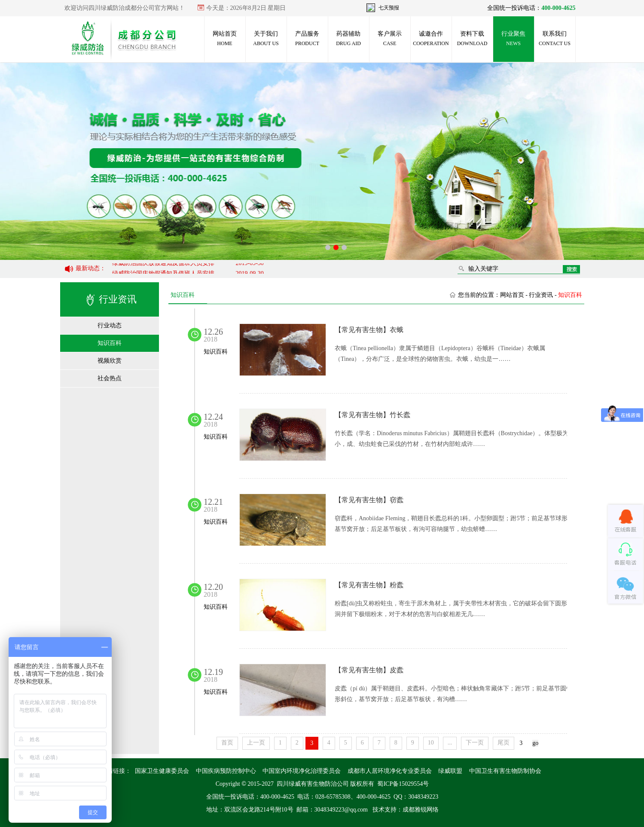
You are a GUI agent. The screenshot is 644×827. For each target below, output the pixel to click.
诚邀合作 (431, 38)
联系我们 (555, 38)
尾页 (504, 743)
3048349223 (423, 804)
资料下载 (472, 38)
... (450, 743)
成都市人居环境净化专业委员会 (389, 779)
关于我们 (266, 38)
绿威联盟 (450, 779)
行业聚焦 (513, 38)
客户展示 (390, 38)
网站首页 (225, 38)
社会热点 (110, 378)
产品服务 (307, 38)
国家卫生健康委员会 (162, 779)
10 (430, 743)
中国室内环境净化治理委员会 (302, 779)
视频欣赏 (110, 361)
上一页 (256, 743)
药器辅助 (348, 38)
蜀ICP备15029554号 (403, 792)
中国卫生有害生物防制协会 (505, 779)
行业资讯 (541, 295)
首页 (227, 743)
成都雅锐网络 (420, 817)
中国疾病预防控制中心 (226, 779)
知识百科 (110, 343)
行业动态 (110, 325)
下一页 (475, 743)
